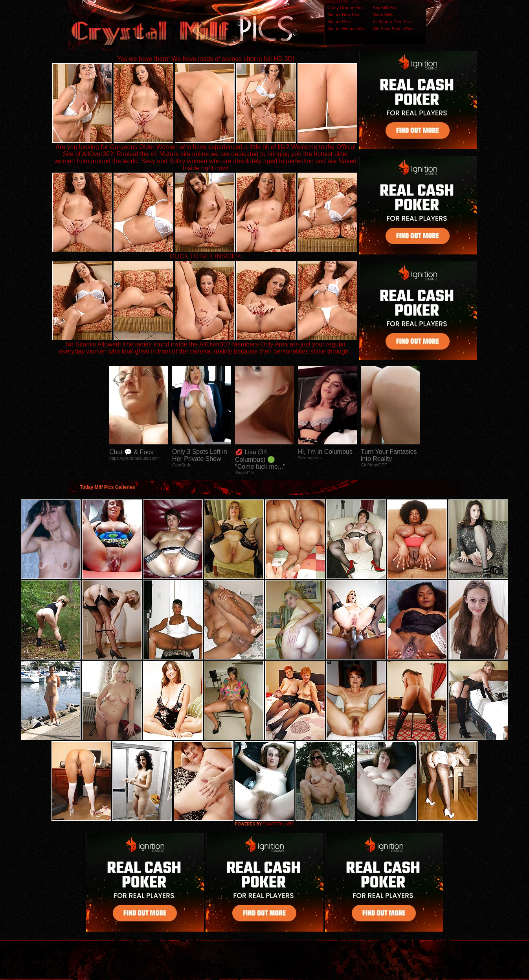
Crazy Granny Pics (345, 7)
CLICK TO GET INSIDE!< (206, 256)
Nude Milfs (383, 15)
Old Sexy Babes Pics (393, 29)
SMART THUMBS (278, 824)
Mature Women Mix (346, 29)
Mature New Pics (344, 15)
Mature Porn (339, 22)
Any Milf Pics (385, 7)
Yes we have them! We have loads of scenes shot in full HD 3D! (206, 59)
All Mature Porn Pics (392, 22)
